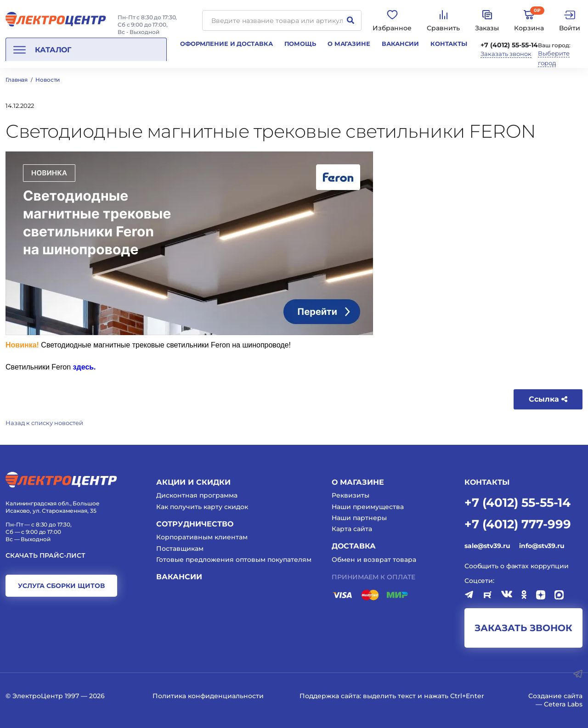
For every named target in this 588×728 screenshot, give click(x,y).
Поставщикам (180, 549)
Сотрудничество (195, 524)
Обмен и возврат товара (374, 560)
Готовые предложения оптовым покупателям (234, 560)
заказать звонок (523, 628)
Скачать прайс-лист (45, 556)
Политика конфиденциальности (208, 696)
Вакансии (400, 44)
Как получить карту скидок (202, 507)
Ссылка (548, 399)
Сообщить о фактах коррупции (517, 566)
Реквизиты (351, 495)
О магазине (349, 44)
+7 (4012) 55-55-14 (509, 45)
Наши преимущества (368, 507)
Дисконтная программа (197, 495)
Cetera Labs (563, 704)
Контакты (449, 44)
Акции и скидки (193, 482)
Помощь (300, 44)
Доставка (354, 546)
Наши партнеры (359, 518)
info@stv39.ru (542, 546)
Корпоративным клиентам (202, 537)
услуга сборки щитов (61, 586)
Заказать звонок (506, 54)
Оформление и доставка (226, 44)
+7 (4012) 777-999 (518, 524)
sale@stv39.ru (487, 546)
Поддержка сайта (330, 696)
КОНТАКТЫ (487, 482)
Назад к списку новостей (44, 423)
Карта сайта (352, 529)
